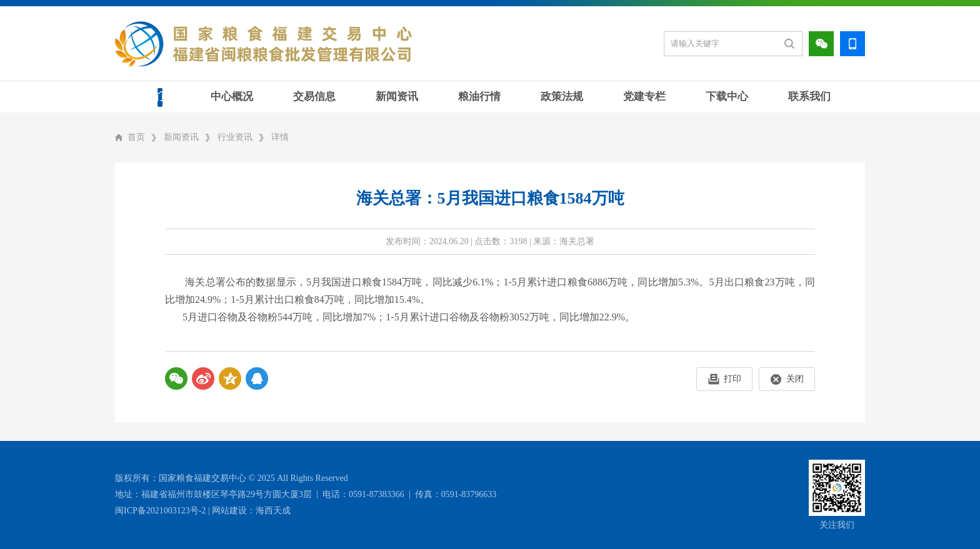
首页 (160, 96)
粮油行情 (479, 96)
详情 (280, 137)
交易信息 (314, 96)
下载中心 (727, 96)
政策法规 (562, 96)
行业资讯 (235, 137)
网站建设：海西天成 (251, 511)
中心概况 (232, 96)
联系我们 (809, 96)
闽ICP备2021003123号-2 (160, 511)
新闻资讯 (397, 96)
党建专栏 (644, 96)
